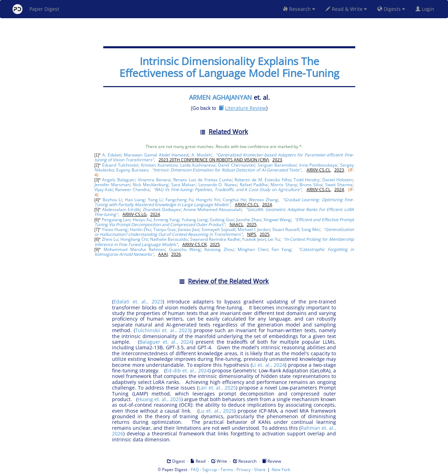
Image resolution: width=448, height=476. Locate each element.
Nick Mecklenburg (150, 185)
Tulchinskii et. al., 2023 (163, 330)
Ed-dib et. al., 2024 (187, 370)
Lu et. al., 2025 (217, 411)
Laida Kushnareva (198, 165)
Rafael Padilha (254, 185)
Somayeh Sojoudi (218, 229)
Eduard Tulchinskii (120, 165)
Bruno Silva (311, 185)
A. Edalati (112, 155)
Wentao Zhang (263, 200)
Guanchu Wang (185, 249)
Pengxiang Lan (116, 220)
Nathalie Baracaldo (169, 239)
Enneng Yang (166, 220)
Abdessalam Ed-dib (121, 209)
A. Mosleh (201, 155)
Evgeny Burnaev (132, 170)
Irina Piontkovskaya (318, 165)
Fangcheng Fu (179, 200)
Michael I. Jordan (254, 229)
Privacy (244, 470)
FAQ (195, 470)
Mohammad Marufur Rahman (134, 249)
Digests (391, 9)
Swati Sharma (339, 185)
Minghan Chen (253, 249)
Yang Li (155, 200)
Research (299, 9)
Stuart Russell (286, 229)
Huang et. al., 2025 (159, 399)
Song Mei (310, 229)
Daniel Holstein (338, 180)
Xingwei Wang (277, 220)
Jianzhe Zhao (249, 220)
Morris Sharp (284, 185)
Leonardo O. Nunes (218, 185)
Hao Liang (135, 200)
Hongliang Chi (134, 239)
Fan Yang (281, 249)
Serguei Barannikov (277, 165)
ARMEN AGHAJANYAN (220, 97)
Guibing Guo (222, 220)
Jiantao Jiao (188, 229)
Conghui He (234, 200)
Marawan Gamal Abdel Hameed (156, 155)
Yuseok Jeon (254, 239)
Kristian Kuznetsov (159, 165)
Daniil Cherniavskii (236, 165)
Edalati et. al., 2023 (138, 302)
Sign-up (210, 470)
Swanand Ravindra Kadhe (215, 239)
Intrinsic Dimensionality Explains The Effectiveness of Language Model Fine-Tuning (229, 67)
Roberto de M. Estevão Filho (262, 180)
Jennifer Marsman (112, 185)
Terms (227, 470)
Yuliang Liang (195, 220)
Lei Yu (274, 239)
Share (260, 470)
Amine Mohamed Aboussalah (212, 209)
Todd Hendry (307, 180)
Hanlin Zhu (140, 229)
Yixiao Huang (115, 229)
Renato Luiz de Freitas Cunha (202, 180)
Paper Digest (36, 9)
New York (281, 470)
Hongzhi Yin (208, 200)
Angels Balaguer (119, 180)
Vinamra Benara (154, 180)
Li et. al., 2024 (268, 365)
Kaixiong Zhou (219, 249)
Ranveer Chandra (132, 190)
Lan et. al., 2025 (217, 388)
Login (426, 9)
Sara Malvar (183, 185)
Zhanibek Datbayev (162, 209)
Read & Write (346, 9)
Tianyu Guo (164, 229)
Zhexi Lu (110, 239)
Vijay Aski (104, 190)
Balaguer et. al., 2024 (166, 342)
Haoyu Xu (142, 220)
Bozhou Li (112, 200)
